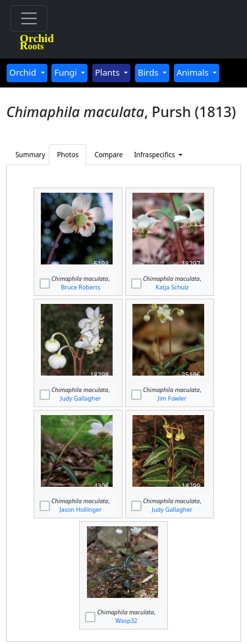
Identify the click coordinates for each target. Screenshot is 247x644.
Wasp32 (126, 621)
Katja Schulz (172, 287)
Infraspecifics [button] (150, 155)
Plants (108, 72)
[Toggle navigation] (29, 18)
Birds (149, 72)
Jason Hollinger (80, 509)
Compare (108, 155)
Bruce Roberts (80, 287)
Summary (30, 155)
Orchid (24, 72)
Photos (68, 155)
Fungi (67, 72)
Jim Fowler (173, 398)
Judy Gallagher (81, 398)
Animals (194, 72)
